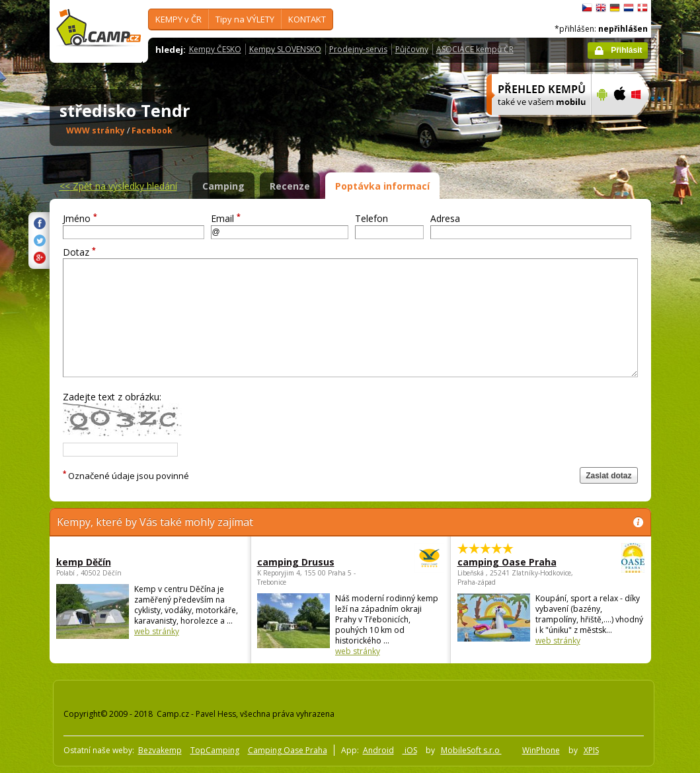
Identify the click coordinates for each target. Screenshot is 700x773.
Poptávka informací (382, 186)
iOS (410, 750)
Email (226, 218)
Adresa (445, 218)
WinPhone (541, 750)
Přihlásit (626, 50)
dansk (642, 8)
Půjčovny (412, 49)
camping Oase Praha (515, 562)
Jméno (80, 218)
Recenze (290, 186)
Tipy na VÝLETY (245, 19)
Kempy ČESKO (215, 49)
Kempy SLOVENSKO (285, 49)
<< (118, 186)
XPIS (591, 750)
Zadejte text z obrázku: (112, 397)
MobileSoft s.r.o (471, 750)
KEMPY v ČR (178, 19)
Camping (223, 186)
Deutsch (615, 8)
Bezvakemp (160, 750)
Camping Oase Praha (288, 750)
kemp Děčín (84, 562)
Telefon (371, 218)
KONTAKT (307, 19)
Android (378, 750)
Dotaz (79, 252)
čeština (587, 8)
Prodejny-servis (358, 49)
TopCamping (215, 750)
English (601, 8)
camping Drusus (314, 562)
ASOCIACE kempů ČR (475, 49)
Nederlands (629, 8)
